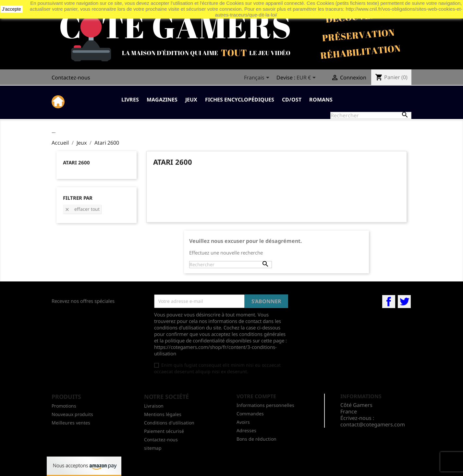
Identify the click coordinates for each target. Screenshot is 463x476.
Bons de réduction (256, 439)
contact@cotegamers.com (373, 424)
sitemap (153, 448)
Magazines (162, 100)
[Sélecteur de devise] (307, 78)
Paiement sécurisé (164, 431)
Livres (130, 100)
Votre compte (256, 396)
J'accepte (12, 9)
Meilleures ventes (71, 423)
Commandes (250, 414)
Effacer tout (82, 209)
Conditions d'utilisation (169, 423)
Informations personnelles (265, 405)
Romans (321, 100)
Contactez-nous (71, 77)
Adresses (246, 430)
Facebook (389, 302)
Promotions (64, 406)
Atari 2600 (76, 162)
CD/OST (292, 100)
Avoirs (243, 422)
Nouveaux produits (72, 414)
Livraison (154, 406)
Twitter (404, 302)
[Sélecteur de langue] (258, 78)
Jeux (191, 100)
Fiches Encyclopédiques (240, 100)
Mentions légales (163, 414)
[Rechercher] (371, 115)
